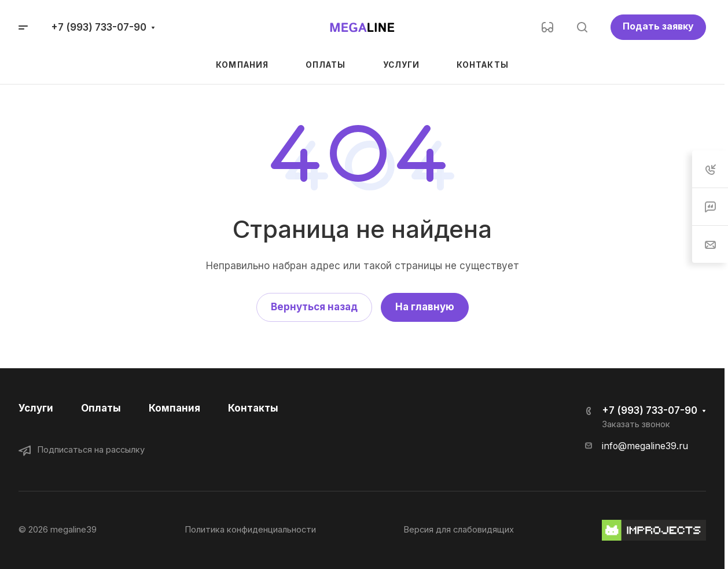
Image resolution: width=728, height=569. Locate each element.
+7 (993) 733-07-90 (99, 27)
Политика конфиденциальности (250, 530)
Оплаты (101, 408)
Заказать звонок (636, 424)
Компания (174, 408)
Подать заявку (658, 26)
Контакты (253, 408)
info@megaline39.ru (645, 446)
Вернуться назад (314, 307)
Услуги (36, 408)
